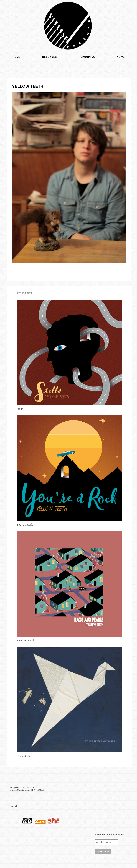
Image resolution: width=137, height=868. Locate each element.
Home (17, 57)
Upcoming (88, 57)
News (121, 57)
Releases (50, 57)
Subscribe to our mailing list (109, 835)
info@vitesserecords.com (22, 788)
